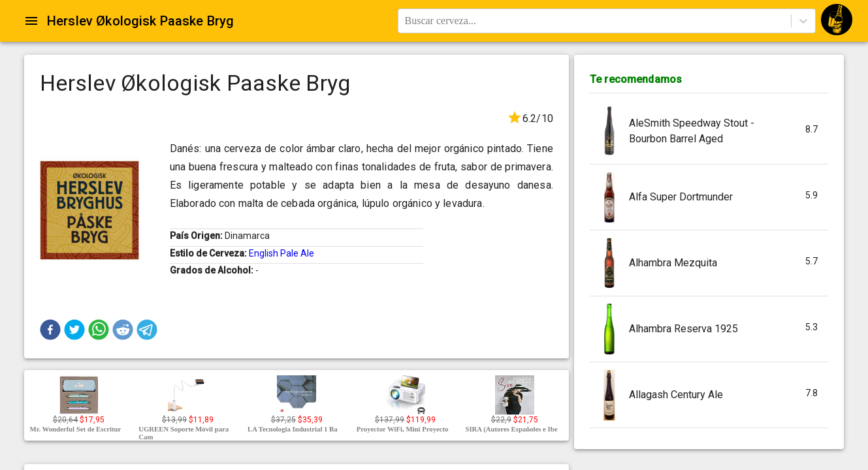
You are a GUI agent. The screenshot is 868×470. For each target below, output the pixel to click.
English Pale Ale (281, 253)
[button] (50, 330)
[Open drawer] (31, 21)
